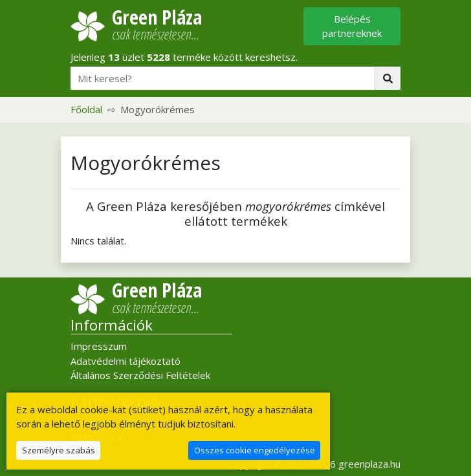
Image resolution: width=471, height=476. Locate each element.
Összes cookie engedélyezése (255, 450)
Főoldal (86, 109)
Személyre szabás (59, 450)
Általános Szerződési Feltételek (140, 375)
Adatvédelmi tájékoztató (126, 361)
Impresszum (99, 346)
